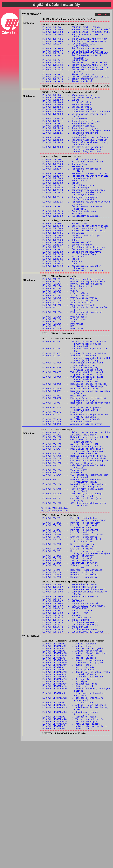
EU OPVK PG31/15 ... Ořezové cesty (65, 370)
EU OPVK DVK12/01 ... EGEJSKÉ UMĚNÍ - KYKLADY (72, 29)
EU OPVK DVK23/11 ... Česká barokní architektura (74, 288)
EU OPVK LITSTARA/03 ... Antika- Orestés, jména (73, 760)
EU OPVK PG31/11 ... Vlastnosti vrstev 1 (69, 354)
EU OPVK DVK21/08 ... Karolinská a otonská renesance (76, 128)
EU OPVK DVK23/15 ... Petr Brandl (64, 299)
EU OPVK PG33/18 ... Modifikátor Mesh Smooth (71, 491)
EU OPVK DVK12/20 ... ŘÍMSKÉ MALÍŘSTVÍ (67, 93)
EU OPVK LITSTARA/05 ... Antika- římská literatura (75, 765)
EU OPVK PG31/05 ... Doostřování (63, 337)
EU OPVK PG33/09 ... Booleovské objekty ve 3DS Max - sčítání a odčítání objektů (76, 451)
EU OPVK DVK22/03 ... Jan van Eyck (65, 190)
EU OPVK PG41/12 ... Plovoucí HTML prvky (69, 543)
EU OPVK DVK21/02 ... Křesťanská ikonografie (71, 111)
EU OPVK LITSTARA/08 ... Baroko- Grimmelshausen (73, 774)
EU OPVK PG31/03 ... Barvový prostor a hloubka (72, 331)
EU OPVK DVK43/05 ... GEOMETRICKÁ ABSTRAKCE (70, 699)
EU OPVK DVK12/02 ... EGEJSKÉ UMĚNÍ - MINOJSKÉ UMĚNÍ (76, 32)
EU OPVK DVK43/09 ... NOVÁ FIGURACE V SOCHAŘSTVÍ (74, 710)
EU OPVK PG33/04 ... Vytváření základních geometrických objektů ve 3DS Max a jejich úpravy (76, 418)
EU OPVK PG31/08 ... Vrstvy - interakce (68, 345)
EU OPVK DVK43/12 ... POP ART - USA (65, 719)
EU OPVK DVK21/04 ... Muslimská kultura (68, 117)
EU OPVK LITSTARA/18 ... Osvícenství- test (70, 802)
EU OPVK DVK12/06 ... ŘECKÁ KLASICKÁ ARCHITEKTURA (74, 46)
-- (106, 15)
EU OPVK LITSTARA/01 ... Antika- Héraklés (69, 754)
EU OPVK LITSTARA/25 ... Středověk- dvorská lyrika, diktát (76, 831)
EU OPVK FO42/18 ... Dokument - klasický (69, 671)
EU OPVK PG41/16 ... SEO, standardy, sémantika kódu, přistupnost (76, 558)
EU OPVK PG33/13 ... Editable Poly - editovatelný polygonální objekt (74, 467)
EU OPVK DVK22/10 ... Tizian (61, 212)
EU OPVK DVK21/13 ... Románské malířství (69, 145)
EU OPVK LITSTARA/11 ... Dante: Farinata (69, 782)
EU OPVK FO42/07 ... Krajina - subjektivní (70, 629)
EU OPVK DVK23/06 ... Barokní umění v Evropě (71, 274)
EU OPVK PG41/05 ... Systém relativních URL (70, 520)
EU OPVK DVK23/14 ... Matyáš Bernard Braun (70, 297)
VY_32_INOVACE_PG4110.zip (54, 596)
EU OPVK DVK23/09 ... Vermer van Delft (67, 283)
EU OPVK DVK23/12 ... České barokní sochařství (72, 291)
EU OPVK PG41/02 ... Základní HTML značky (69, 509)
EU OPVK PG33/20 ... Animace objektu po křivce (72, 497)
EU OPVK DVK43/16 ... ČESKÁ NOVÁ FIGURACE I (70, 730)
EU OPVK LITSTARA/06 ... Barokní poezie (68, 768)
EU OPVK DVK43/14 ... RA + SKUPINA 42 (67, 724)
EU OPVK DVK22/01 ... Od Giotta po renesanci (71, 184)
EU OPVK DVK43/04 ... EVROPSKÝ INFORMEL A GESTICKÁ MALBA (75, 695)
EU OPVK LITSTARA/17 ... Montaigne (65, 799)
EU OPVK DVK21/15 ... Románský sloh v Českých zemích (76, 150)
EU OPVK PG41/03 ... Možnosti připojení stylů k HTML (76, 512)
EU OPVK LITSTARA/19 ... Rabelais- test (68, 805)
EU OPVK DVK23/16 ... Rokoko (61, 302)
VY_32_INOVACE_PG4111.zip (54, 598)
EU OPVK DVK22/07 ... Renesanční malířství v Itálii (76, 204)
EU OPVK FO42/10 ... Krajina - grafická (68, 643)
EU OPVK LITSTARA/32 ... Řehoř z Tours (67, 855)
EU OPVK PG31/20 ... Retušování (63, 384)
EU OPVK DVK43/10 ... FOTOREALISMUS (65, 713)
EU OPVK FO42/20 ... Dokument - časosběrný (70, 677)
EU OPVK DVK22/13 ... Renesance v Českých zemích (74, 221)
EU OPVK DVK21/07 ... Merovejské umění (67, 125)
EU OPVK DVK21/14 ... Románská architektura (70, 148)
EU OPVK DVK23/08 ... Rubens (61, 280)
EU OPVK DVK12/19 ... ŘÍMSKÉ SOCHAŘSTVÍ (68, 90)
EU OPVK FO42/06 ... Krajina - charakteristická (73, 626)
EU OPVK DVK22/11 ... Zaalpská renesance (69, 215)
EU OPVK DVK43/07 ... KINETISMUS (63, 705)
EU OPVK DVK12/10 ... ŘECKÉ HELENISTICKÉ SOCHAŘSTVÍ (76, 60)
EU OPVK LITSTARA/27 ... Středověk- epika (69, 841)
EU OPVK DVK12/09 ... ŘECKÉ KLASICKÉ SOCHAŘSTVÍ (73, 57)
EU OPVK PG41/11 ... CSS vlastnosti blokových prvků (76, 540)
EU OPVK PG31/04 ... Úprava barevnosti (67, 334)
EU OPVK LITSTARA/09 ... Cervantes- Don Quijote (73, 777)
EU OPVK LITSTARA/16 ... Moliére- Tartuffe (70, 796)
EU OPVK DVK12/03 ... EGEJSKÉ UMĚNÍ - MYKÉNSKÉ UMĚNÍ (76, 34)
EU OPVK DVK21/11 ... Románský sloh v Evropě (71, 139)
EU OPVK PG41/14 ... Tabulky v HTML (65, 551)
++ (99, 15)
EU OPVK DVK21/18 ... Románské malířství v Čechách (75, 162)
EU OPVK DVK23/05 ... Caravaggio (63, 271)
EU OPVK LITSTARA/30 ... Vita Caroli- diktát (71, 849)
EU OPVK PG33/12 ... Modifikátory (64, 463)
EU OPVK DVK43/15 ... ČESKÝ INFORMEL (66, 727)
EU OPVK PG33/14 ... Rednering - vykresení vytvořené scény (76, 473)
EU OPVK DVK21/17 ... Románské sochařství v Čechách (76, 159)
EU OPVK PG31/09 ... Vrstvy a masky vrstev (70, 348)
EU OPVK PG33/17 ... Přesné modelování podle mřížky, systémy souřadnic (76, 487)
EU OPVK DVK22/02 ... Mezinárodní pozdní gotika (73, 187)
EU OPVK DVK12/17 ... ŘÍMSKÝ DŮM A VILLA (69, 85)
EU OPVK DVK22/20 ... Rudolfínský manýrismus (71, 251)
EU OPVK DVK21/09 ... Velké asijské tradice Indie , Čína (76, 132)
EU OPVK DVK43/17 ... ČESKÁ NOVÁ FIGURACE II (71, 733)
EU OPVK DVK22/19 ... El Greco (62, 249)
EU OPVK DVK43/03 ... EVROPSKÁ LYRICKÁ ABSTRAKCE (74, 691)
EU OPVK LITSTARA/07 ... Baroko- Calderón (69, 771)
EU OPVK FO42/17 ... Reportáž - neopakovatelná (72, 668)
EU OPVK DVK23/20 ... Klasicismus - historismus (73, 316)
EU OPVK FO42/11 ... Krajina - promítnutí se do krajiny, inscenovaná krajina (76, 647)
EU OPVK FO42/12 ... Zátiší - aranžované (69, 651)
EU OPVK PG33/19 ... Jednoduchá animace (68, 494)
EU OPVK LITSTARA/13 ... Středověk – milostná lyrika (76, 788)
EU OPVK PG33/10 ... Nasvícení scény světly (70, 455)
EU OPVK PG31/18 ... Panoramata (63, 379)
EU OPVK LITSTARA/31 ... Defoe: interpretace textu (75, 852)
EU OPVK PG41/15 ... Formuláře (62, 554)
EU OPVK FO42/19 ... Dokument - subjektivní (70, 674)
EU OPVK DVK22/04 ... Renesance (63, 193)
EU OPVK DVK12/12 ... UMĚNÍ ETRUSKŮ (65, 68)
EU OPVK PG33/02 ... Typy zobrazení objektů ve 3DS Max (75, 409)
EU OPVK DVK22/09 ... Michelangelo (65, 209)
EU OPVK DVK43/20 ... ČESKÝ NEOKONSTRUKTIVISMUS (73, 741)
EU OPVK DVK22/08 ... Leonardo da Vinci (68, 207)
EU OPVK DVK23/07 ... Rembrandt (63, 277)
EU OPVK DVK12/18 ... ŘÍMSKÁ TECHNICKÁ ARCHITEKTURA (76, 88)
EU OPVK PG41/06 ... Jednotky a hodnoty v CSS (72, 523)
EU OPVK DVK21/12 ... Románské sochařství (69, 142)
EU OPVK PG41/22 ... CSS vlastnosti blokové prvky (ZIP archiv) (74, 592)
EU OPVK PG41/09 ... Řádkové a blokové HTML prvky (74, 534)
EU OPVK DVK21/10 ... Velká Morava (65, 136)
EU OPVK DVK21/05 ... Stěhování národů (67, 120)
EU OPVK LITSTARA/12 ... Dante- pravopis (69, 785)
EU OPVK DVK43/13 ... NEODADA (62, 722)
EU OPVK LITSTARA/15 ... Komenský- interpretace (73, 793)
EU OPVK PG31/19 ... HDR (58, 381)
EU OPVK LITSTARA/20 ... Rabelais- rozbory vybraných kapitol (76, 809)
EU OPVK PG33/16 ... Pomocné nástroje (67, 483)
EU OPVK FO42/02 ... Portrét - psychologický (71, 612)
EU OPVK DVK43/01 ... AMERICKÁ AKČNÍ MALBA (70, 685)
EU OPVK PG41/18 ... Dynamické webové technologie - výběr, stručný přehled (76, 569)
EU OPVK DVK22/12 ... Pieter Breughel (67, 218)
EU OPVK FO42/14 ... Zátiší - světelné (67, 657)
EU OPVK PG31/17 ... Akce (59, 376)
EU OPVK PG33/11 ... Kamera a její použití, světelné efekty (76, 459)
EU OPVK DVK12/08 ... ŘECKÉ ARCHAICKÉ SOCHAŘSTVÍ (74, 54)
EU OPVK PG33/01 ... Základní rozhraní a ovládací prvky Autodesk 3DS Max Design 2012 (74, 402)
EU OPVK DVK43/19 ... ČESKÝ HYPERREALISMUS (70, 738)
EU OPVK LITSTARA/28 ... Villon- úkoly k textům (73, 844)
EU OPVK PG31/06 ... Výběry (60, 340)
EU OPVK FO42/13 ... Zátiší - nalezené (67, 654)
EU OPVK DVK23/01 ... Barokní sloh (65, 260)
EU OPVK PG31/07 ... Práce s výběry (65, 342)
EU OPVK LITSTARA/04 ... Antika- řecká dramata (72, 763)
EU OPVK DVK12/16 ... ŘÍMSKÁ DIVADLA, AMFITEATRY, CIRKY (74, 81)
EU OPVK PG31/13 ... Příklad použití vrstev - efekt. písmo (76, 361)
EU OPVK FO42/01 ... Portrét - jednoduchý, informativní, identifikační (76, 608)
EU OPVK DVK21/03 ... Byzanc (61, 114)
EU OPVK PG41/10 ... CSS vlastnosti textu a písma (74, 537)
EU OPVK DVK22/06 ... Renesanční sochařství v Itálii (76, 201)
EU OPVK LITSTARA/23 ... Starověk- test (68, 824)
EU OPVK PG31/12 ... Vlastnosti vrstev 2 (69, 356)
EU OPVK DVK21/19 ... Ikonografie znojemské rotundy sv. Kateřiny (76, 166)
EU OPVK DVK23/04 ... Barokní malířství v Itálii (74, 269)
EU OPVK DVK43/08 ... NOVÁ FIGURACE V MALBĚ (70, 708)
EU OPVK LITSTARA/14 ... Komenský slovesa (69, 791)
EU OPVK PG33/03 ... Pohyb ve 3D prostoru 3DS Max (74, 413)
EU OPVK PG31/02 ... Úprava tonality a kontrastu (74, 328)
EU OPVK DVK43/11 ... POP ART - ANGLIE (67, 716)
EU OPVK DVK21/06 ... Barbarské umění (67, 122)
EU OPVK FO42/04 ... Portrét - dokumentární (70, 621)
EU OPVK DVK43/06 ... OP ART (61, 702)
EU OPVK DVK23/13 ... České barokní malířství (72, 294)
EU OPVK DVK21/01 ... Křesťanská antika (68, 108)
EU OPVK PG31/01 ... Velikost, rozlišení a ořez (73, 326)
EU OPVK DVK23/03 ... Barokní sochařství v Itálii (74, 266)
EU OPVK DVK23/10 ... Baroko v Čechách (67, 285)
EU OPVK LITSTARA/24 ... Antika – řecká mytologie (74, 827)
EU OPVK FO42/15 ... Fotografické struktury (70, 660)
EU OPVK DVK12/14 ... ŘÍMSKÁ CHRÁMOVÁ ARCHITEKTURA (75, 74)
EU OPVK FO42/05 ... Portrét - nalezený (68, 623)
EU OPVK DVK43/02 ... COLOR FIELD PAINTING (70, 688)
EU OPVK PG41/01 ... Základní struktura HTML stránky (76, 506)
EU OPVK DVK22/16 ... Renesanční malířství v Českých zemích (76, 236)
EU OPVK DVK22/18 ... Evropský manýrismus (69, 246)
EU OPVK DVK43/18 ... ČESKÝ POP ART (65, 736)
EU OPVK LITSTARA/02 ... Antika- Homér (67, 757)
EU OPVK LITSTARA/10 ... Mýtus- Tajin (67, 779)
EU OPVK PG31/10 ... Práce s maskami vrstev (70, 351)
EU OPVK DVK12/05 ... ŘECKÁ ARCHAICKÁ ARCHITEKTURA (75, 43)
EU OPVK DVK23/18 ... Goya (60, 308)
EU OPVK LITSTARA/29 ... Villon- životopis (70, 847)
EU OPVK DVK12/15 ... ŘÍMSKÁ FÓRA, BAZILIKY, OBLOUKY (76, 76)
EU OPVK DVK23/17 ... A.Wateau (62, 305)
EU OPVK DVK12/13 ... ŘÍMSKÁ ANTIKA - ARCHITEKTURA (75, 71)
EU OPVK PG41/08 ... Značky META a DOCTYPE (70, 531)
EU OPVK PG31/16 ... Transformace (64, 373)
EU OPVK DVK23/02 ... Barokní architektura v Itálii (76, 263)
